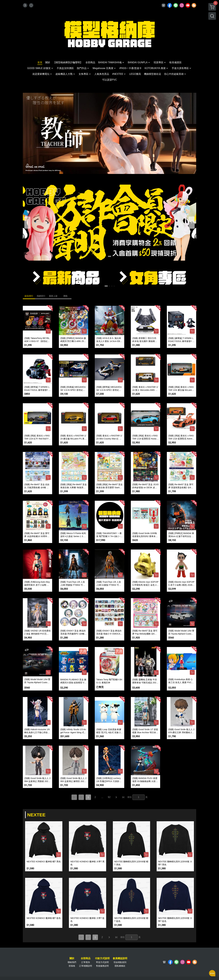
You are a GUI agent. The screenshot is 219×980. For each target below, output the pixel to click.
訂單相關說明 (86, 966)
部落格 (72, 966)
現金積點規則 (120, 962)
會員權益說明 (120, 958)
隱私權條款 (120, 966)
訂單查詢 (86, 962)
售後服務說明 (102, 966)
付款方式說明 (102, 958)
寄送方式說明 (102, 962)
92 (109, 797)
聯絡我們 (72, 962)
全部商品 (86, 958)
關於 (72, 958)
